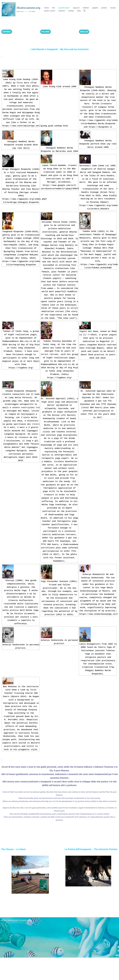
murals (113, 8)
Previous (14, 875)
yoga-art (76, 8)
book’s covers (50, 11)
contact (71, 11)
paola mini (26, 943)
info (53, 8)
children (86, 8)
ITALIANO (45, 32)
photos (105, 8)
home (47, 8)
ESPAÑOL (7, 32)
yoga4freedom (64, 8)
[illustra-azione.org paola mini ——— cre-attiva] (21, 9)
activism (62, 11)
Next (46, 875)
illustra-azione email (10, 943)
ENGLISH (84, 32)
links (79, 11)
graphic (96, 8)
